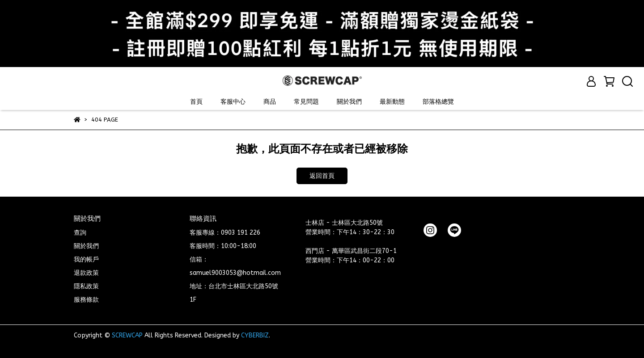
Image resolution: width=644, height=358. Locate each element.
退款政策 (86, 273)
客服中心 (233, 102)
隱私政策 (86, 286)
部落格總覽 (438, 102)
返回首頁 (322, 176)
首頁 (196, 102)
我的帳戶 (86, 259)
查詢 (80, 233)
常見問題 (306, 102)
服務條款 (86, 300)
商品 (270, 102)
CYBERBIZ (255, 335)
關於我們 (349, 102)
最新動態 (392, 102)
